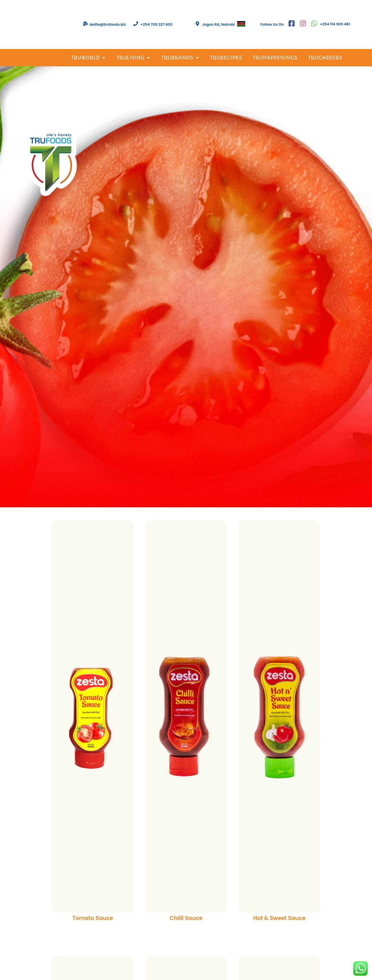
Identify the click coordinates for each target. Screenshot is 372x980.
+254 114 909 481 (335, 24)
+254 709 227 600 (156, 24)
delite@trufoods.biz (108, 24)
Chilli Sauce (186, 918)
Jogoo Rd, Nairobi (218, 24)
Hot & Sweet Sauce (279, 918)
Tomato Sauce (93, 918)
